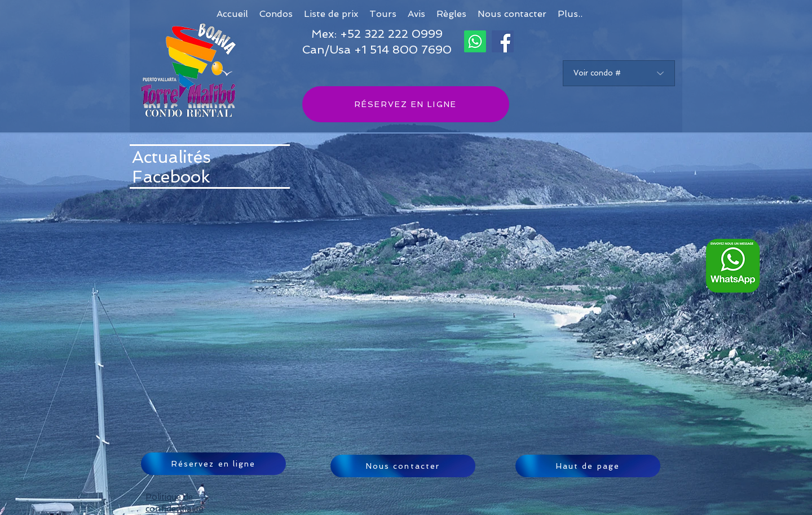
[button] (570, 14)
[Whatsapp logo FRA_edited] (733, 266)
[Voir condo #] (619, 73)
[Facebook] (503, 41)
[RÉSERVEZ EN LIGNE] (406, 104)
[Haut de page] (588, 466)
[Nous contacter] (403, 466)
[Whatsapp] (475, 41)
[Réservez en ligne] (213, 464)
